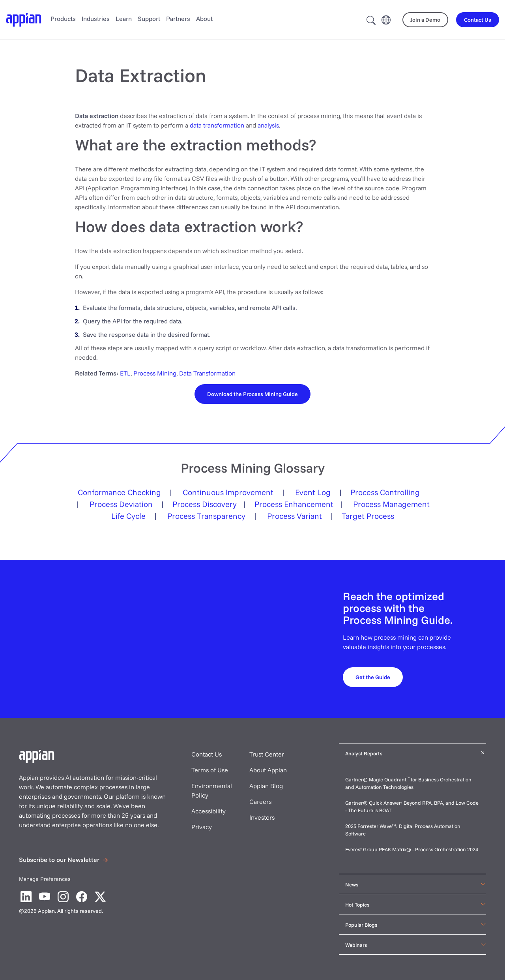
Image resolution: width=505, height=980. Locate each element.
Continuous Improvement (228, 492)
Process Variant (295, 516)
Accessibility (209, 811)
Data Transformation (207, 373)
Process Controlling (385, 492)
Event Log (313, 492)
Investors (262, 817)
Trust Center (267, 754)
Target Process (368, 516)
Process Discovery (205, 504)
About (204, 19)
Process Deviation (121, 504)
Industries (96, 19)
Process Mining (155, 373)
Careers (260, 802)
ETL (125, 373)
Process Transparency (206, 516)
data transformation (217, 125)
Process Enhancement (294, 504)
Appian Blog (266, 786)
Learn (124, 19)
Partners (178, 19)
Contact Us (207, 754)
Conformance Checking (119, 492)
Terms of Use (210, 770)
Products (63, 19)
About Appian (268, 770)
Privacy (202, 827)
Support (149, 19)
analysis (268, 125)
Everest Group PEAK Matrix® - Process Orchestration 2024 (412, 849)
